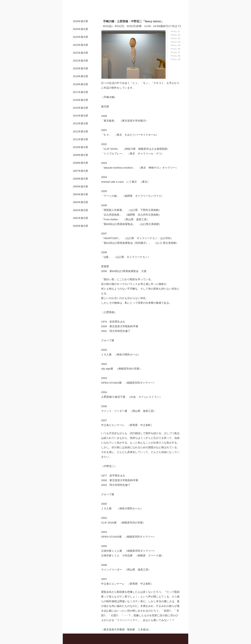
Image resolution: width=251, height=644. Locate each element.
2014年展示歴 (80, 116)
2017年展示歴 (80, 92)
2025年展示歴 (80, 29)
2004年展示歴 (80, 194)
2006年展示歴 (80, 179)
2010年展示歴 (80, 147)
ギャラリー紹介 (97, 11)
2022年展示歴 (80, 53)
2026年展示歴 (80, 21)
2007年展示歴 (80, 171)
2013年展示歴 (80, 123)
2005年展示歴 (80, 187)
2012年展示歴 (80, 131)
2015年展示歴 (80, 108)
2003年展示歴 (80, 202)
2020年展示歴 (80, 68)
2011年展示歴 (80, 139)
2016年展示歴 (80, 100)
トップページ (78, 11)
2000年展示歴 (80, 226)
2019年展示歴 (80, 76)
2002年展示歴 (80, 210)
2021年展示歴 (80, 61)
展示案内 (114, 11)
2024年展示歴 (80, 37)
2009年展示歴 (80, 155)
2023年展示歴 (80, 45)
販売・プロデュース (133, 11)
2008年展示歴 (80, 163)
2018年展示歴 (80, 84)
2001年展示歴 (80, 218)
